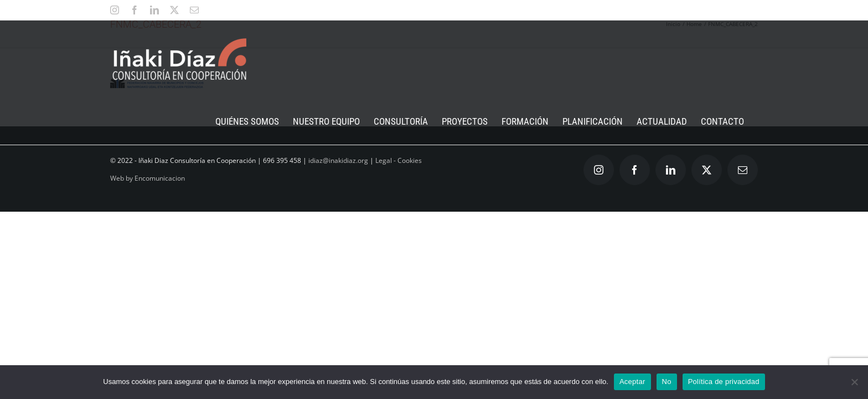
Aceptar (632, 382)
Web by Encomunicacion (148, 178)
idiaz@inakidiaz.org (338, 160)
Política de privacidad (724, 382)
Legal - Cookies (399, 160)
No (667, 382)
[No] (854, 382)
